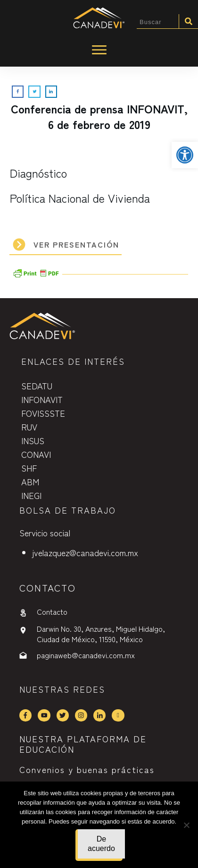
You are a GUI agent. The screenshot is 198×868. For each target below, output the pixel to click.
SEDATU (37, 386)
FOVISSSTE (43, 413)
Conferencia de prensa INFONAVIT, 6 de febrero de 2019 (99, 116)
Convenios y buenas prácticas (87, 769)
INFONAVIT (42, 399)
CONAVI (36, 454)
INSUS (33, 440)
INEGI (31, 495)
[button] (185, 155)
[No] (186, 825)
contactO (48, 588)
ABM (30, 481)
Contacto (52, 611)
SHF (29, 468)
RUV (29, 427)
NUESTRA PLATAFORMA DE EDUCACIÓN (83, 744)
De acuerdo (101, 844)
